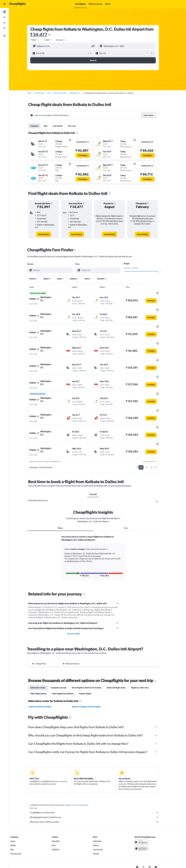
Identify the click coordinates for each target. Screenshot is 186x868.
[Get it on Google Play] (149, 816)
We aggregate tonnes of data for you (99, 791)
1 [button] (146, 442)
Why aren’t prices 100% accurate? (99, 796)
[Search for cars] (4, 23)
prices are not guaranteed (84, 779)
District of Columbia (64, 93)
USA (53, 93)
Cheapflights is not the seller (99, 787)
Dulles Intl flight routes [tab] (121, 662)
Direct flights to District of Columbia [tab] (91, 662)
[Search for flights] (4, 12)
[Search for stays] (4, 17)
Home (34, 93)
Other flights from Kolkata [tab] (67, 668)
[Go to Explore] (4, 28)
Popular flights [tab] (90, 668)
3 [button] (156, 442)
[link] (48, 234)
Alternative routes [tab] (42, 662)
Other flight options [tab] (43, 668)
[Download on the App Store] (149, 823)
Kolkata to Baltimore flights (45, 681)
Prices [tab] (65, 502)
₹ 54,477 (43, 34)
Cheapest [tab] (39, 126)
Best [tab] (50, 126)
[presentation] (54, 35)
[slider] (164, 271)
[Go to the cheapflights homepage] (19, 4)
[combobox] (40, 40)
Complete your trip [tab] (63, 662)
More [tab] (130, 502)
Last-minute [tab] (62, 126)
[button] (4, 4)
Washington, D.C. (80, 93)
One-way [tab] (76, 126)
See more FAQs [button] (78, 608)
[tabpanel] (98, 534)
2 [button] (151, 442)
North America (44, 93)
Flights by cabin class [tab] (144, 662)
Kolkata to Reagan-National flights (91, 681)
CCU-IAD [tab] (97, 469)
